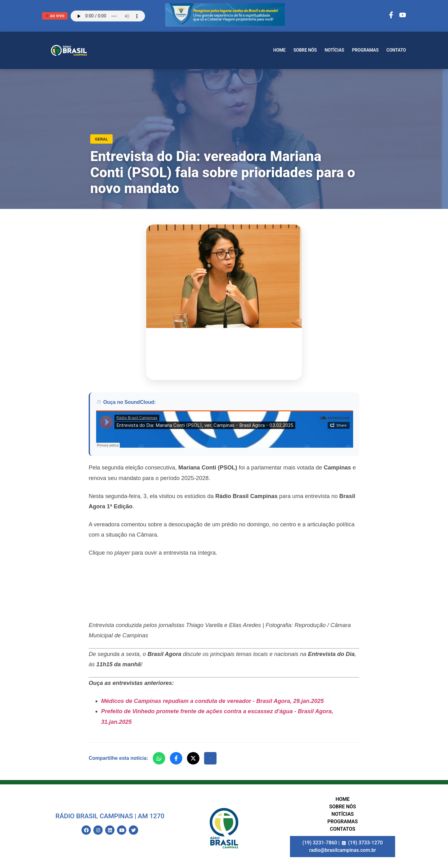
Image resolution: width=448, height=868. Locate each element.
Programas (365, 50)
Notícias (334, 50)
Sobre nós (305, 50)
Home (279, 50)
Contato (396, 50)
